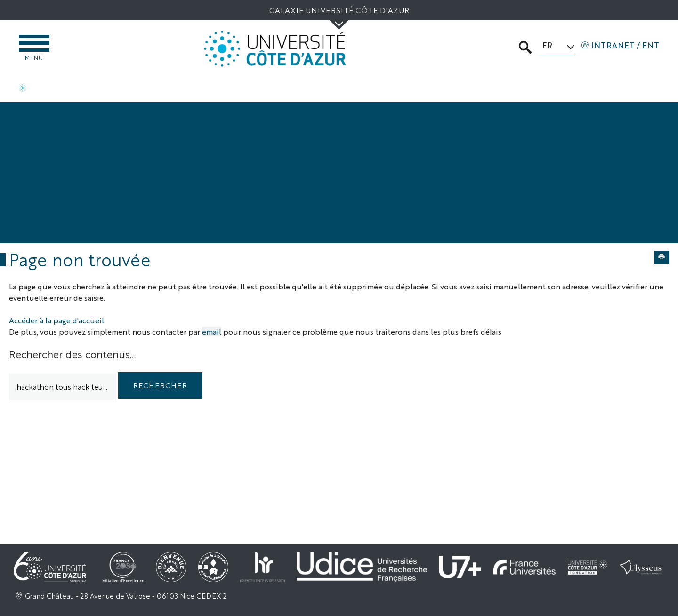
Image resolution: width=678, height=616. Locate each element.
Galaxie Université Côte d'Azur (339, 10)
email (212, 332)
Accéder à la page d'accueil (56, 320)
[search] (63, 387)
